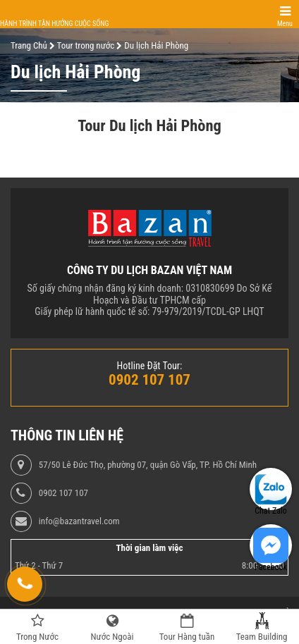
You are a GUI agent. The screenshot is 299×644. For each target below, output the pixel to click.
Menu (285, 24)
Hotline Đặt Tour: (150, 366)
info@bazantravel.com (79, 521)
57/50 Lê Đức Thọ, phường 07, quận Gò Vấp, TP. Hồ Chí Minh (148, 465)
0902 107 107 (63, 493)
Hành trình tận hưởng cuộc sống (54, 24)
